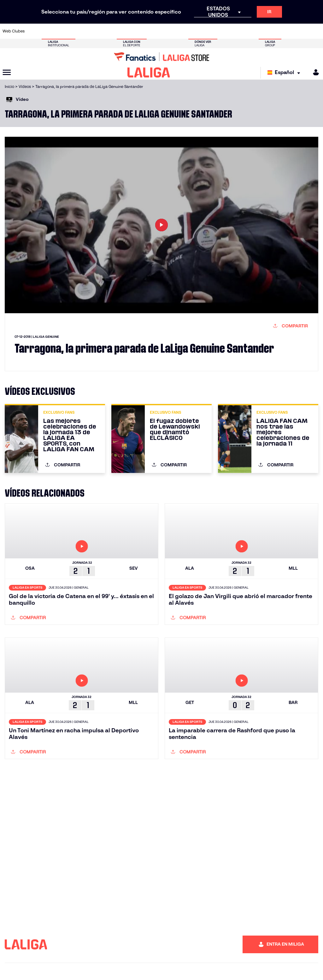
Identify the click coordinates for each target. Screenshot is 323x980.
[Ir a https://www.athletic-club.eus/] (35, 31)
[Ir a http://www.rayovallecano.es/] (168, 31)
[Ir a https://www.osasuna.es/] (64, 31)
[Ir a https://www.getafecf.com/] (123, 31)
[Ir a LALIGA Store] (161, 57)
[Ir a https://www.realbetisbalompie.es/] (227, 31)
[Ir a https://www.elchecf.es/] (94, 31)
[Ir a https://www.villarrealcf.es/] (316, 31)
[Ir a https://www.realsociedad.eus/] (271, 31)
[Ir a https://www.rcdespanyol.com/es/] (197, 31)
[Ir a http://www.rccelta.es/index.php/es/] (183, 31)
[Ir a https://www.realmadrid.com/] (242, 31)
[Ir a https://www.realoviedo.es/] (256, 31)
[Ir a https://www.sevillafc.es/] (286, 31)
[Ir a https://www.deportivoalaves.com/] (79, 31)
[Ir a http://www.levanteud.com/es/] (153, 31)
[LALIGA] (149, 72)
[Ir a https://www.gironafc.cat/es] (138, 31)
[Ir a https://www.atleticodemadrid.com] (50, 31)
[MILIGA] (314, 72)
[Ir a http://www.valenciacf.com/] (301, 31)
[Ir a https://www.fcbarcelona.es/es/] (109, 31)
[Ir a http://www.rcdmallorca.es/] (212, 31)
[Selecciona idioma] (285, 73)
